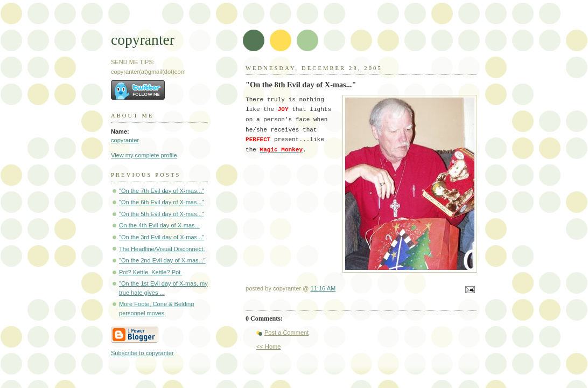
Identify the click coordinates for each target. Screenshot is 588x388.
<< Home (268, 347)
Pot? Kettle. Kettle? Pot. (150, 272)
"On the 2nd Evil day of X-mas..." (162, 260)
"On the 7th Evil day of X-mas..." (162, 191)
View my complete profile (144, 155)
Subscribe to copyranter (142, 353)
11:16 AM (323, 288)
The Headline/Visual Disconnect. (162, 249)
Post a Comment (286, 332)
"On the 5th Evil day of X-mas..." (162, 214)
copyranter (143, 40)
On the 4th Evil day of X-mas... (159, 225)
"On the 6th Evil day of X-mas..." (162, 202)
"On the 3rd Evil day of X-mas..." (162, 237)
